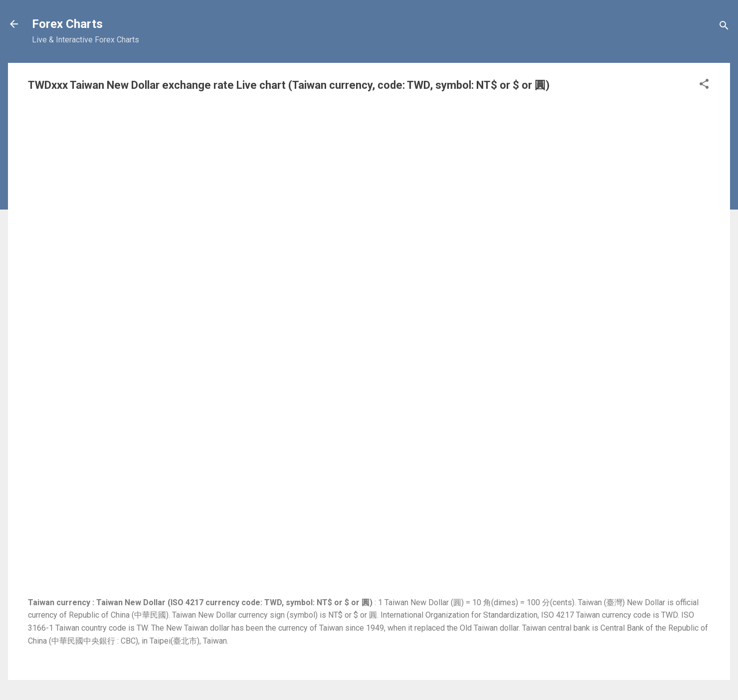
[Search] (724, 27)
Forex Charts (67, 24)
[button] (704, 86)
